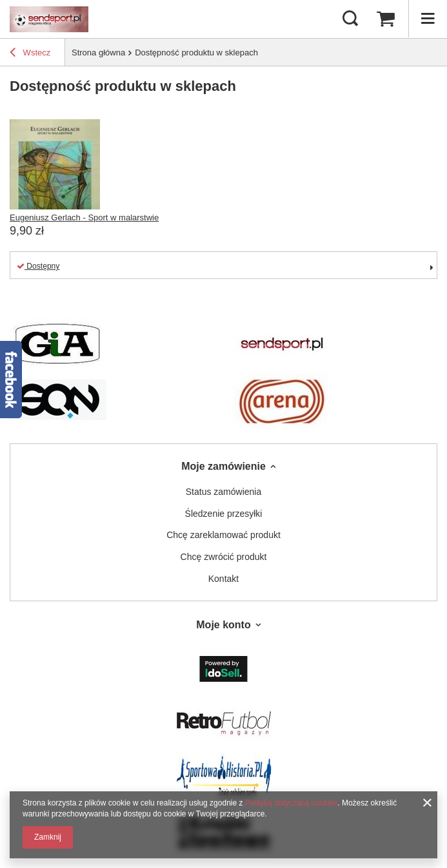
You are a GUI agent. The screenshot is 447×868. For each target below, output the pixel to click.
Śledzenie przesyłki (224, 514)
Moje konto (223, 625)
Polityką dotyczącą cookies (291, 803)
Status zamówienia (224, 492)
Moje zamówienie (223, 466)
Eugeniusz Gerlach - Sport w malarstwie (84, 217)
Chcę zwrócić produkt (224, 557)
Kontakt (223, 579)
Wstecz (30, 54)
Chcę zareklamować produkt (223, 535)
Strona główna (98, 53)
